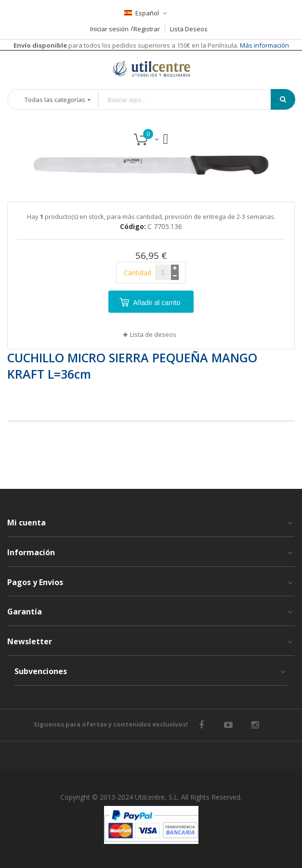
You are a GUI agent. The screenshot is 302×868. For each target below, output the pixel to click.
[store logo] (151, 69)
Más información (264, 45)
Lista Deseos (189, 29)
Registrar (147, 29)
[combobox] (191, 100)
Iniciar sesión (109, 29)
